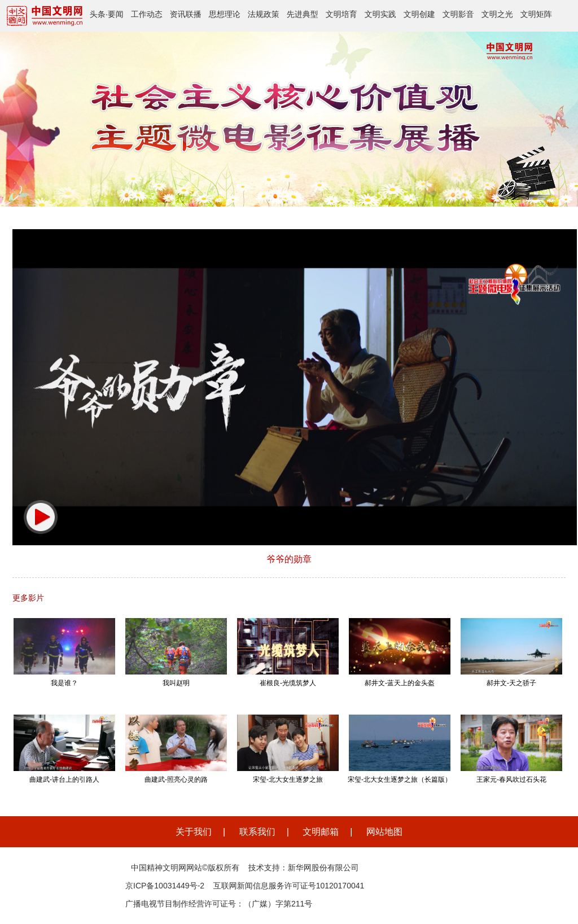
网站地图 (384, 832)
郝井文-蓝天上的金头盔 (400, 683)
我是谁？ (64, 683)
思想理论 (225, 14)
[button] (41, 517)
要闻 (116, 14)
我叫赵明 (176, 683)
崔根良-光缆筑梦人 (288, 683)
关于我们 (194, 832)
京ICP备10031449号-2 (165, 886)
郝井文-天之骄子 (511, 683)
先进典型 (303, 14)
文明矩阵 (536, 14)
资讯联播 (186, 14)
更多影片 (28, 598)
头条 (98, 14)
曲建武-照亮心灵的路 (176, 780)
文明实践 (380, 14)
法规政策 (264, 14)
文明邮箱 (321, 832)
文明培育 (341, 14)
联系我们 (257, 832)
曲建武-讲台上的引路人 (64, 780)
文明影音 (458, 14)
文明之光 (497, 14)
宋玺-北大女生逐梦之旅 (288, 780)
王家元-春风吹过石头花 (511, 780)
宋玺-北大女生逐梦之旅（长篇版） (400, 780)
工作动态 (147, 14)
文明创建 (419, 14)
